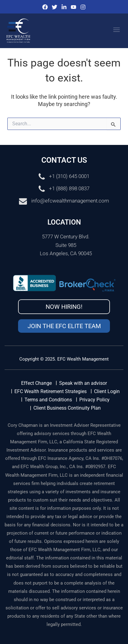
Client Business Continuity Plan (67, 408)
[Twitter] (55, 7)
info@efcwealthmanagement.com (70, 201)
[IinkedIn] (64, 7)
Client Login (107, 391)
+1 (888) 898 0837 (69, 189)
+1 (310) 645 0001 (69, 176)
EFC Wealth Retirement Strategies (51, 391)
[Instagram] (83, 7)
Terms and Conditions (48, 400)
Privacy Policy (94, 400)
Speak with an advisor (83, 383)
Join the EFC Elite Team (64, 326)
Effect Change (36, 383)
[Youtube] (73, 7)
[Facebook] (45, 7)
